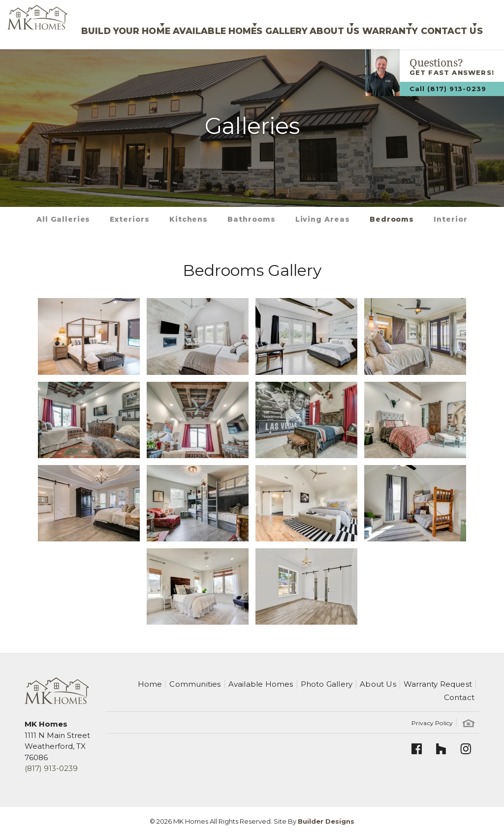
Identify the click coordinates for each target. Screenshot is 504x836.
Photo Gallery (327, 684)
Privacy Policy (432, 723)
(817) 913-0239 (51, 768)
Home (150, 684)
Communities (195, 684)
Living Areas (323, 219)
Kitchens (189, 219)
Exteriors (129, 219)
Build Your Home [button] (54, 24)
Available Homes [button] (157, 24)
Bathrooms (251, 219)
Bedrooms (392, 219)
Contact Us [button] (441, 24)
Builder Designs (326, 821)
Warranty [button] (366, 24)
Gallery (239, 24)
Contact (459, 697)
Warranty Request (438, 684)
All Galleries (63, 219)
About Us (378, 684)
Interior (450, 219)
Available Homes (261, 684)
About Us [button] (296, 24)
